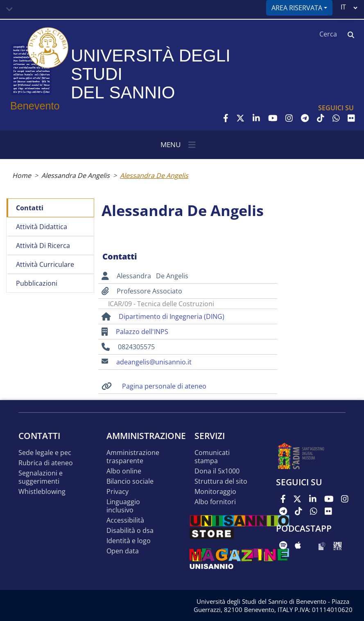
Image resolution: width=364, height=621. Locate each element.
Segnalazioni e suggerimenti (41, 477)
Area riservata (297, 8)
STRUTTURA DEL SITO (221, 481)
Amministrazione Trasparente (133, 457)
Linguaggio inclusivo (123, 506)
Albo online (124, 471)
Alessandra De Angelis (76, 175)
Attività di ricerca (43, 246)
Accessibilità (125, 520)
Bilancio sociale (130, 481)
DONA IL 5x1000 (217, 471)
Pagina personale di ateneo (164, 386)
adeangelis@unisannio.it (154, 362)
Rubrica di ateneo (46, 463)
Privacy (118, 492)
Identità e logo (129, 541)
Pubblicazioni (37, 283)
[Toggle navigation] (9, 9)
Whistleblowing (42, 492)
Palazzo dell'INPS (142, 332)
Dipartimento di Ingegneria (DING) (172, 316)
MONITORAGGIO (215, 492)
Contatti (30, 208)
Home (22, 175)
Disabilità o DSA (130, 531)
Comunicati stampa (212, 457)
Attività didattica (42, 227)
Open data (123, 551)
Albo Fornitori (215, 502)
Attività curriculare (45, 264)
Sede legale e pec (45, 453)
